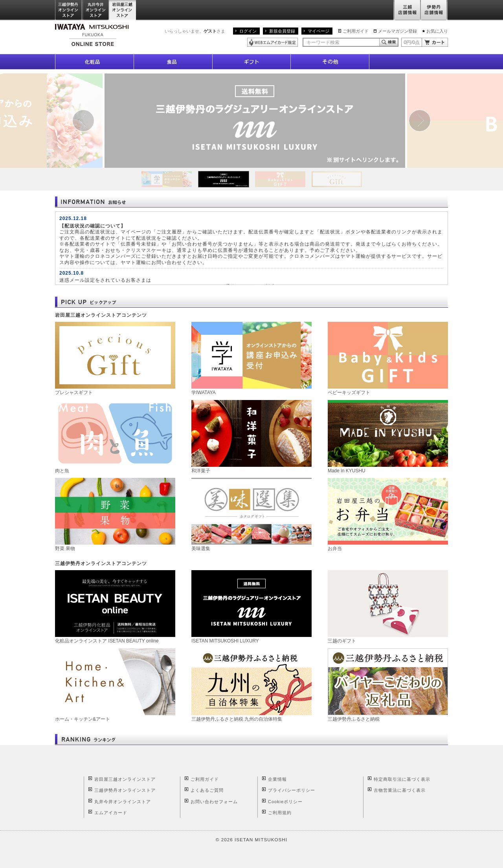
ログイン (248, 31)
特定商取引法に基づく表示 (402, 779)
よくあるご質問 (207, 790)
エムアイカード (111, 813)
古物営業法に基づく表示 (400, 790)
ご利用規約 (280, 813)
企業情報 (277, 779)
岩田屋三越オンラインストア (123, 10)
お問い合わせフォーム (214, 802)
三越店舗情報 (407, 10)
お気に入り (437, 31)
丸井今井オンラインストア (96, 10)
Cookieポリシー (285, 802)
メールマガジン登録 (397, 31)
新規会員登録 (282, 31)
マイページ (319, 31)
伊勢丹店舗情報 (434, 10)
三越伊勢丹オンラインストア (69, 10)
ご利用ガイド (356, 31)
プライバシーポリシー (292, 790)
